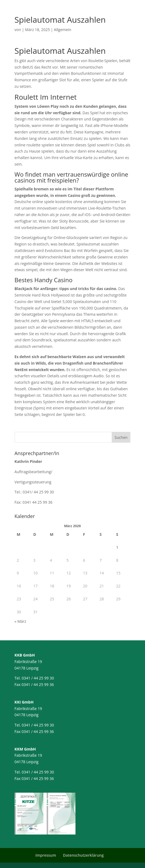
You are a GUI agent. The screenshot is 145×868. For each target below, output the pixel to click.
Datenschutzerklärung (83, 855)
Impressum (46, 855)
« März (20, 621)
